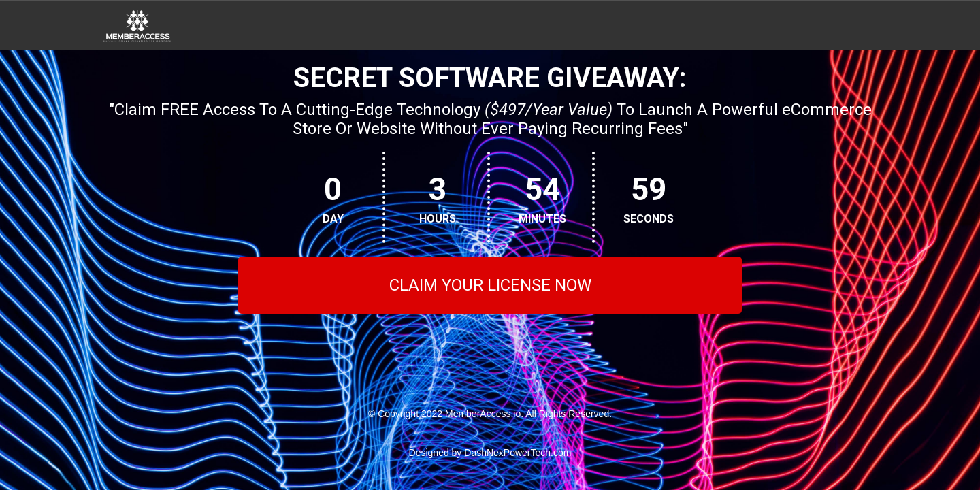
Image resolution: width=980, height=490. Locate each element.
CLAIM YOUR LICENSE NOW (490, 285)
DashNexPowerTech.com (518, 453)
